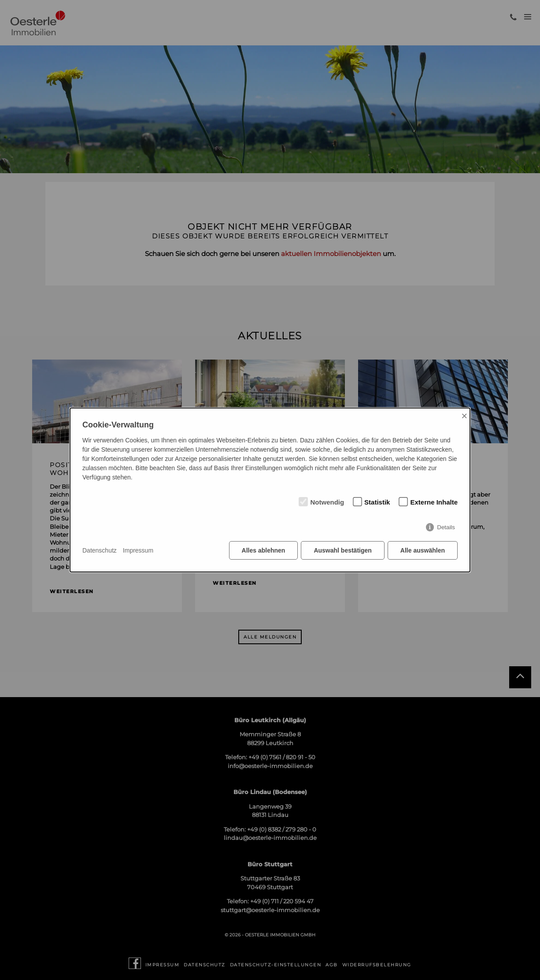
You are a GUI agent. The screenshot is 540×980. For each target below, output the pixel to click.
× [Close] (464, 416)
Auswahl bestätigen (342, 550)
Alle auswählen (423, 550)
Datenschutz (100, 550)
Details (446, 527)
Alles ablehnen (264, 550)
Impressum (138, 550)
